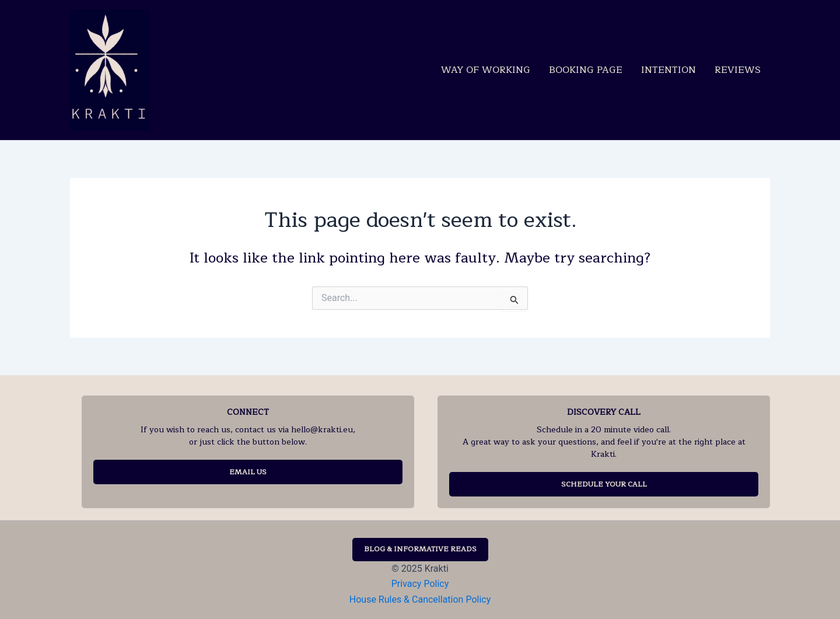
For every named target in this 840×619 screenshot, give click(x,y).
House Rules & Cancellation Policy (420, 599)
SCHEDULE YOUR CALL (604, 484)
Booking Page (586, 70)
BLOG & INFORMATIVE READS (420, 549)
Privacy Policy (420, 584)
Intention (668, 70)
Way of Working (486, 70)
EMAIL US (248, 472)
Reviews (738, 70)
